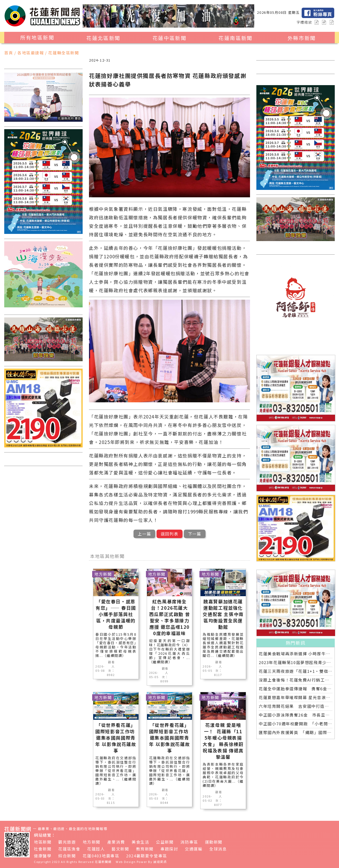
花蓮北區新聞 (103, 38)
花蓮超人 (96, 849)
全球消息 (218, 849)
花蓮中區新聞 (169, 38)
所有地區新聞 (37, 37)
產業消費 (116, 842)
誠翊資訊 (160, 862)
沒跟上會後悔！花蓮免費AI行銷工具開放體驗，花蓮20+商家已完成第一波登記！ (296, 680)
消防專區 (189, 842)
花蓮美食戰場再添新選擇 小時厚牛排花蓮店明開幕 (296, 654)
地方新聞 (91, 842)
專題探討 (169, 849)
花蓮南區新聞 (235, 38)
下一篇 (195, 534)
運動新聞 (214, 842)
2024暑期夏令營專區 (147, 856)
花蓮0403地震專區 (101, 856)
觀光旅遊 (67, 842)
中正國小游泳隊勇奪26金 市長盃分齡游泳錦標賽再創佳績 (296, 715)
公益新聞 (165, 842)
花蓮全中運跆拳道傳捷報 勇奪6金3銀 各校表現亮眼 (296, 689)
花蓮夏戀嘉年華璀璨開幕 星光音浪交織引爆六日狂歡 (296, 697)
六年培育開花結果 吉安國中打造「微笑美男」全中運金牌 (296, 706)
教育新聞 (145, 849)
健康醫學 (43, 856)
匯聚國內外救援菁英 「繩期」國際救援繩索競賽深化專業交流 (296, 732)
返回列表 (169, 534)
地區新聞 (43, 842)
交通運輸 (194, 849)
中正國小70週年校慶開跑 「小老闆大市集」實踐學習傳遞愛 (296, 724)
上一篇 (144, 534)
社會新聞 (43, 849)
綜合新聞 (67, 856)
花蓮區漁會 (69, 849)
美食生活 (140, 842)
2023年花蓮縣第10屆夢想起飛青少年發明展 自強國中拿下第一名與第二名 (296, 662)
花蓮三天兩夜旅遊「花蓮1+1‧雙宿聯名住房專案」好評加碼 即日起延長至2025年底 (296, 671)
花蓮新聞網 (103, 862)
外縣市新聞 (302, 38)
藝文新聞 (120, 849)
